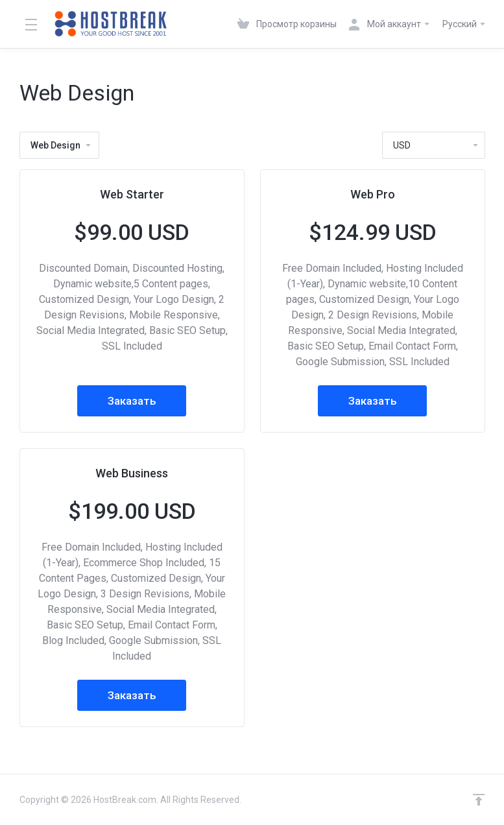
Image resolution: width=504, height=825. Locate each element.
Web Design (61, 145)
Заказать (132, 401)
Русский (464, 24)
